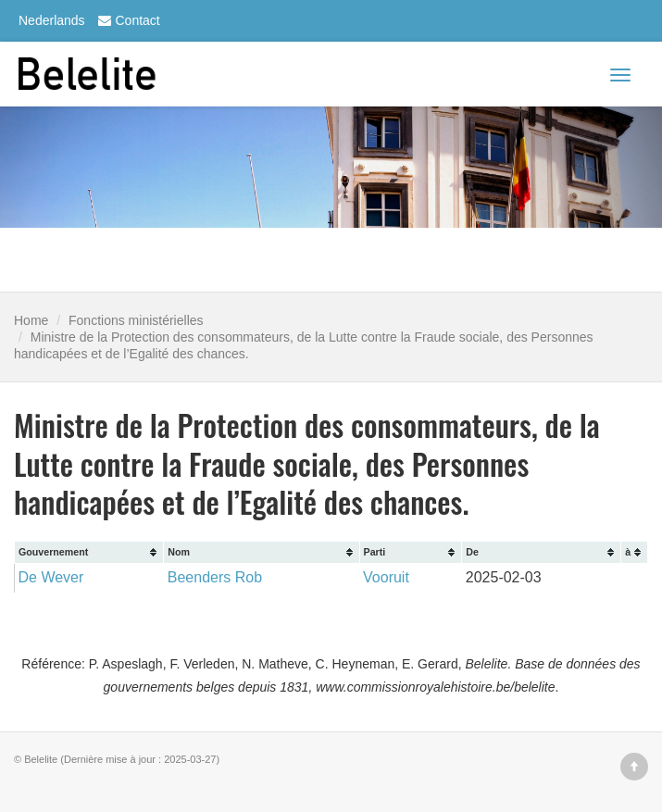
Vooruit (386, 577)
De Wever (51, 577)
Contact (127, 20)
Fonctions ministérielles (136, 320)
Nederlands (52, 20)
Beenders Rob (215, 577)
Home (31, 320)
